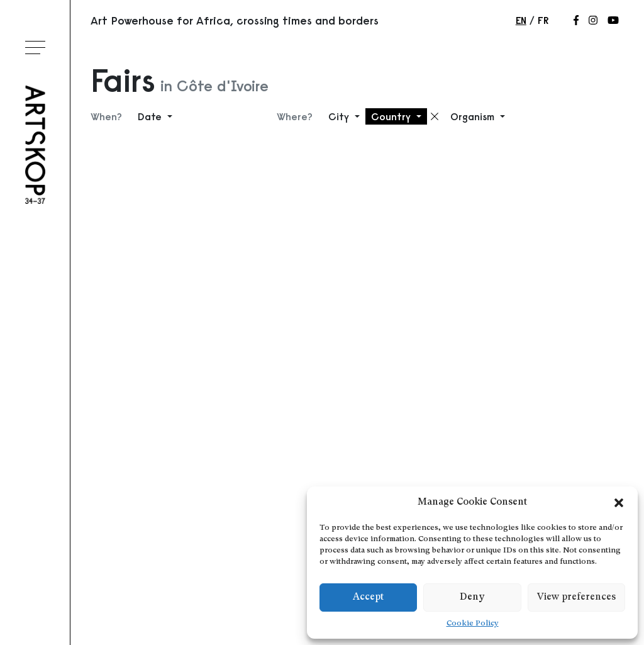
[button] (619, 503)
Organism (474, 116)
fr (543, 20)
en (521, 20)
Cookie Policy (473, 624)
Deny (472, 597)
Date (151, 116)
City (340, 116)
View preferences (576, 597)
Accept (368, 597)
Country (392, 116)
